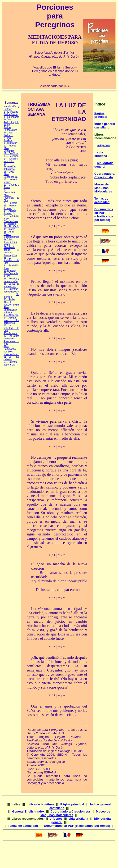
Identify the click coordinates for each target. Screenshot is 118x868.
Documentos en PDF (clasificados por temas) (104, 215)
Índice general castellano (105, 126)
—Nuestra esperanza (10, 363)
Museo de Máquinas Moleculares (103, 188)
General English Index (28, 811)
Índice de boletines (41, 804)
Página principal (101, 115)
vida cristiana (101, 154)
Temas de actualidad (102, 200)
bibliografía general (104, 165)
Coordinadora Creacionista (104, 175)
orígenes (103, 145)
